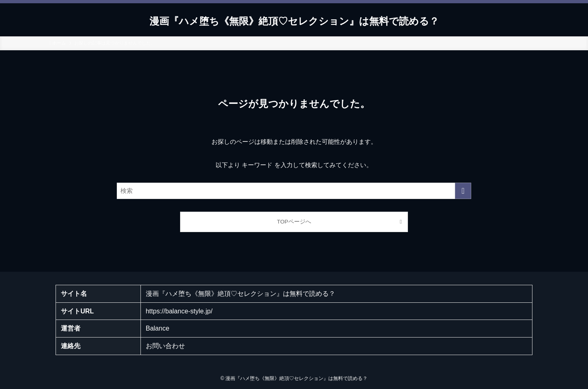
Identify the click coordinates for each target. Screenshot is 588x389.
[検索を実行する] (463, 191)
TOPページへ (294, 222)
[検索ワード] (294, 191)
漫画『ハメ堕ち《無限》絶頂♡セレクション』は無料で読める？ (294, 21)
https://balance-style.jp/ (179, 311)
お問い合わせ (165, 346)
